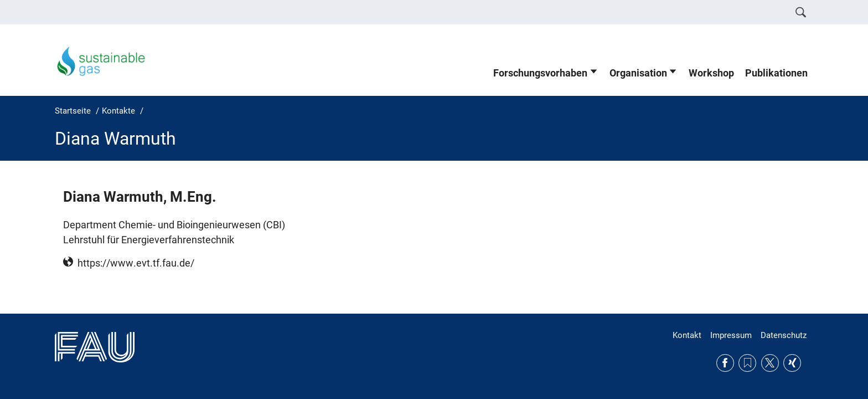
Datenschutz (784, 335)
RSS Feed (747, 363)
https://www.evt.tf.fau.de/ (136, 263)
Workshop (711, 73)
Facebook (725, 363)
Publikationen (776, 73)
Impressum (731, 335)
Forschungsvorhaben (540, 73)
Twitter (770, 363)
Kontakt (687, 335)
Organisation (638, 73)
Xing (792, 363)
